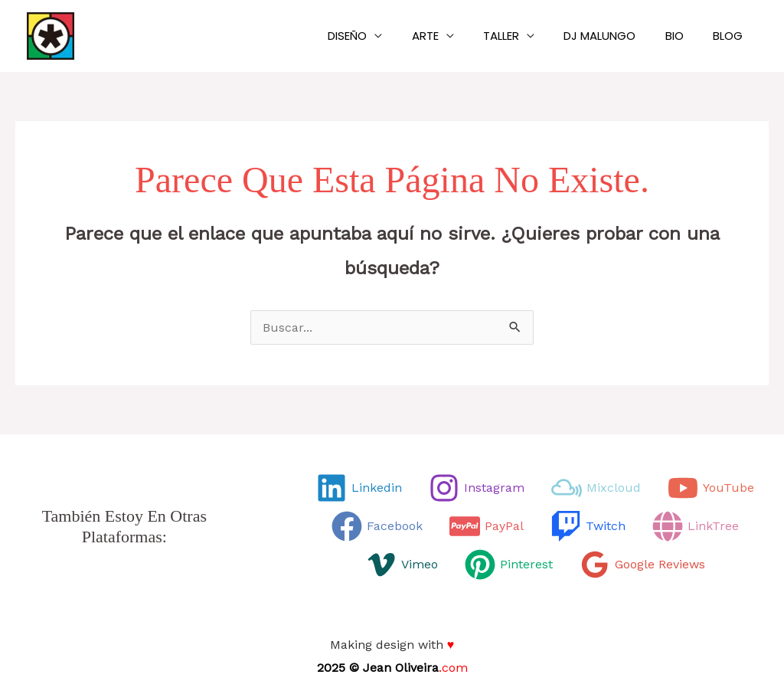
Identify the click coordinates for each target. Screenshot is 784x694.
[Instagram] (477, 488)
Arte (454, 36)
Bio (684, 36)
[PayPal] (487, 526)
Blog (731, 36)
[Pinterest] (509, 565)
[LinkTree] (696, 526)
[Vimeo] (402, 565)
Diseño (382, 36)
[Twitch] (588, 526)
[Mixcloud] (596, 488)
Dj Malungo (616, 36)
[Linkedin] (359, 488)
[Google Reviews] (642, 565)
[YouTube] (711, 488)
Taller (523, 36)
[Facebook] (377, 526)
